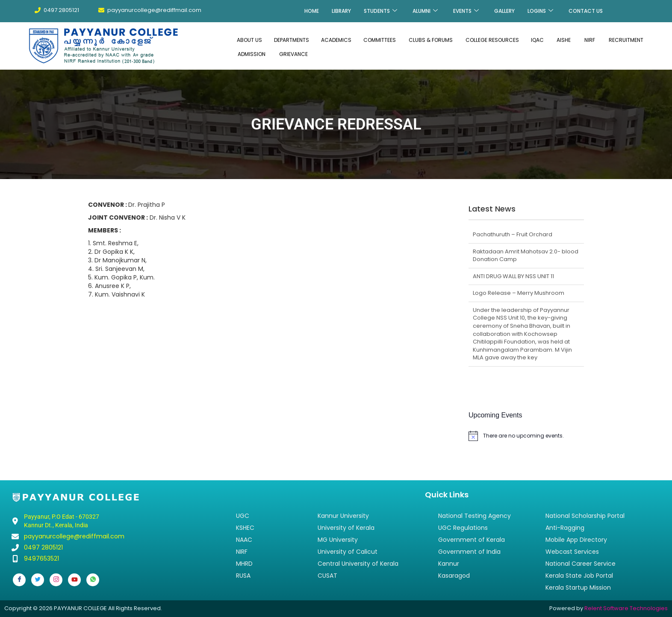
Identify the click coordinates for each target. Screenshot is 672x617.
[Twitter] (38, 580)
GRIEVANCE (293, 54)
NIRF (590, 40)
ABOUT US (249, 40)
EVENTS (466, 11)
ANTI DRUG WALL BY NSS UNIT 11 (513, 276)
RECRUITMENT (626, 40)
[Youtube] (74, 580)
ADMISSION (252, 54)
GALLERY (504, 11)
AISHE (564, 40)
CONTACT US (586, 11)
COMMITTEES (380, 40)
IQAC (537, 40)
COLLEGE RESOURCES (492, 40)
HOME (312, 11)
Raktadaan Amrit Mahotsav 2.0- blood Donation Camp (526, 256)
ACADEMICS (336, 40)
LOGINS (540, 11)
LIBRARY (341, 11)
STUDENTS (380, 11)
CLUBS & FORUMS (431, 40)
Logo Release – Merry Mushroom (519, 293)
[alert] (526, 436)
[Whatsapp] (93, 580)
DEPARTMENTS (292, 40)
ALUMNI (425, 11)
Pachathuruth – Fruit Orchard (513, 234)
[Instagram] (56, 580)
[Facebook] (19, 580)
